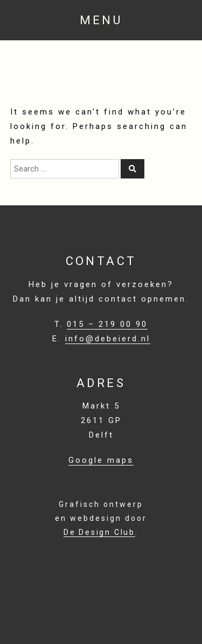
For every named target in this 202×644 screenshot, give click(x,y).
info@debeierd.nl (108, 339)
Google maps (101, 460)
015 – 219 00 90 (107, 324)
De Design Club (99, 532)
